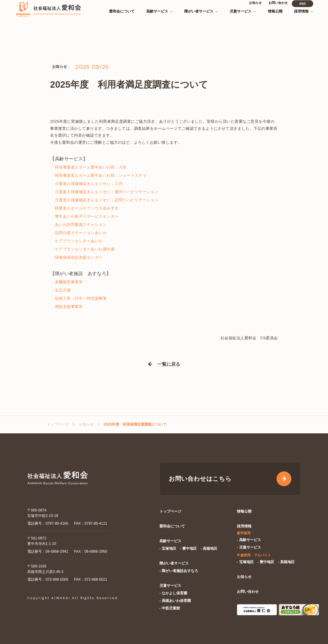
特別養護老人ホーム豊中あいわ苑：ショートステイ (101, 175)
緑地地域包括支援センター (79, 257)
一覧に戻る (169, 364)
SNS (303, 9)
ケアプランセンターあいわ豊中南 (85, 249)
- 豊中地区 (188, 548)
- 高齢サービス (249, 540)
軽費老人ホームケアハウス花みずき (87, 208)
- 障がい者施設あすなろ (179, 571)
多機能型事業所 (69, 282)
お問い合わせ (248, 592)
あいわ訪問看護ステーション (81, 225)
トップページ (58, 424)
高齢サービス (170, 541)
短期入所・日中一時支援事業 (81, 298)
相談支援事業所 (69, 307)
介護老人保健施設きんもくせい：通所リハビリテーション (107, 192)
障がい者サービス (174, 563)
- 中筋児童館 (170, 608)
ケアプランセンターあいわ (79, 241)
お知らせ (86, 424)
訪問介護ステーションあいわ (81, 233)
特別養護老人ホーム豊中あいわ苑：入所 (91, 167)
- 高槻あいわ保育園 (175, 601)
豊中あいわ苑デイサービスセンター (87, 216)
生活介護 (63, 290)
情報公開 (244, 511)
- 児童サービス (249, 547)
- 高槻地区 (209, 548)
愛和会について (172, 526)
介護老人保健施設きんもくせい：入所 (89, 184)
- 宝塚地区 (168, 548)
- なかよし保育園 (173, 593)
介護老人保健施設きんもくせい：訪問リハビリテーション (107, 200)
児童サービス (170, 586)
